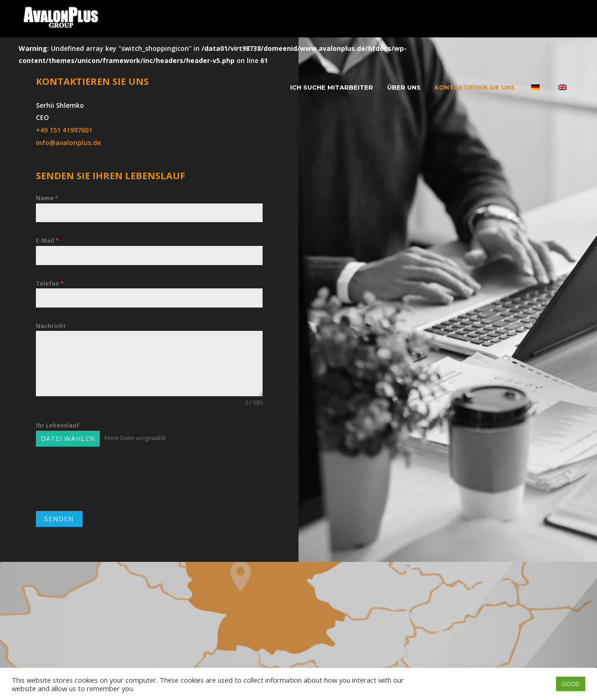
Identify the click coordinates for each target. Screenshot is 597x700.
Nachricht (51, 326)
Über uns (404, 87)
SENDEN (59, 519)
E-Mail (47, 241)
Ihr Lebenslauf (58, 425)
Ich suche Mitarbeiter (332, 87)
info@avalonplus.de (68, 143)
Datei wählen (68, 438)
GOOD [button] (571, 684)
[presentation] (107, 479)
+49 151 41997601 (64, 130)
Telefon (50, 283)
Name (47, 198)
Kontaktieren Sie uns (475, 87)
